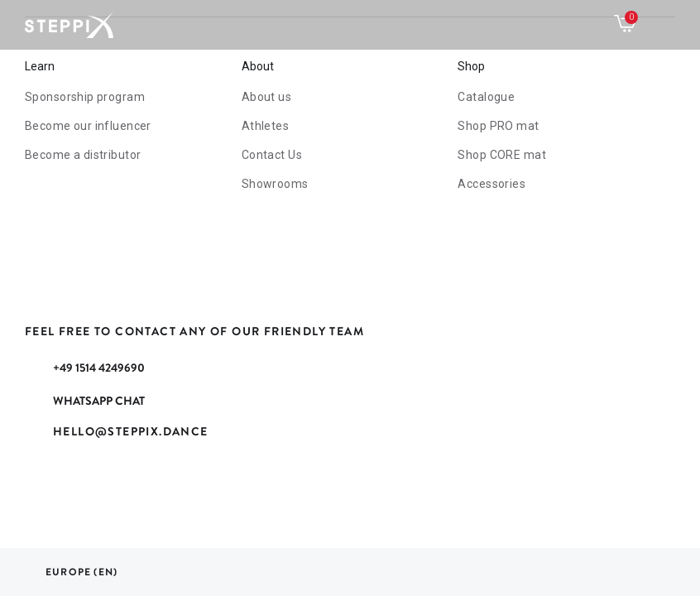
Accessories (491, 184)
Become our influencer (88, 126)
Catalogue (486, 97)
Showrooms (275, 184)
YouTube (121, 478)
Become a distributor (83, 155)
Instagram (162, 478)
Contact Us (272, 155)
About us (266, 97)
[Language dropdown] (71, 572)
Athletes (265, 126)
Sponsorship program (85, 97)
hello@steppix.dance (131, 431)
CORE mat (501, 155)
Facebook (38, 478)
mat (498, 126)
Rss (79, 478)
